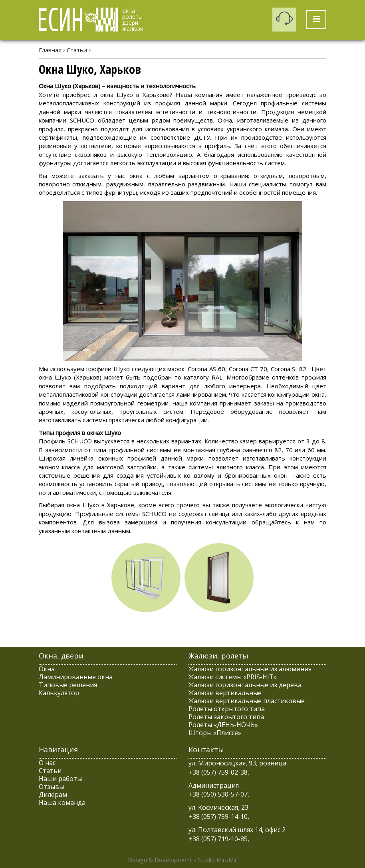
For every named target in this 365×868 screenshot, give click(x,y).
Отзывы (51, 787)
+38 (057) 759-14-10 (218, 817)
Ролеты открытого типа (227, 709)
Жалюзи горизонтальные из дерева (245, 685)
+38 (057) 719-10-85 (218, 839)
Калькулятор (59, 693)
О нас (47, 763)
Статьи (77, 50)
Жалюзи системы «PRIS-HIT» (233, 677)
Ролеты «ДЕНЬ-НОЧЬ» (223, 725)
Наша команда (62, 803)
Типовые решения (68, 685)
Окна (47, 669)
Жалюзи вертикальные (225, 693)
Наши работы (60, 779)
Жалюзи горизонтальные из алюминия (250, 669)
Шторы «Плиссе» (215, 733)
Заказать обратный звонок (284, 20)
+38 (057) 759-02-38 (218, 772)
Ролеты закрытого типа (226, 717)
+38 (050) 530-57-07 (218, 794)
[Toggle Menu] (316, 20)
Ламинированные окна (76, 677)
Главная (50, 50)
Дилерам (53, 795)
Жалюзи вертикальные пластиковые (247, 701)
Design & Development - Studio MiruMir (182, 860)
